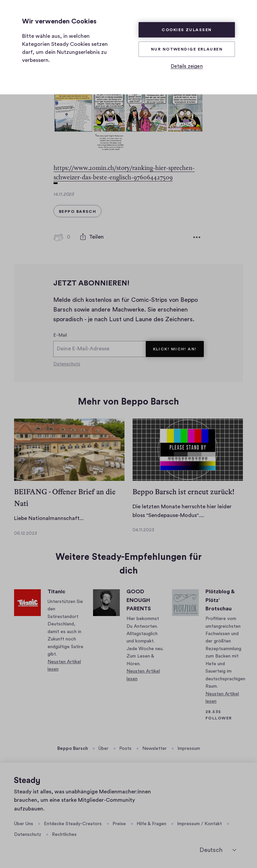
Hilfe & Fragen (151, 823)
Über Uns (24, 823)
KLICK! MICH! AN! (175, 349)
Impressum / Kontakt (199, 823)
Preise (119, 823)
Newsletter (154, 749)
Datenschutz (67, 364)
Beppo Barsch (73, 749)
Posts (125, 749)
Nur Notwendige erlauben (187, 49)
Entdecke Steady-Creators (73, 823)
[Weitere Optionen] (197, 237)
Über (103, 749)
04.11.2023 (143, 530)
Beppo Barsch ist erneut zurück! (184, 492)
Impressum (189, 749)
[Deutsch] (218, 850)
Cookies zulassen (187, 30)
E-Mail (60, 335)
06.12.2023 (26, 533)
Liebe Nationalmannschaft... (49, 518)
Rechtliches (64, 835)
